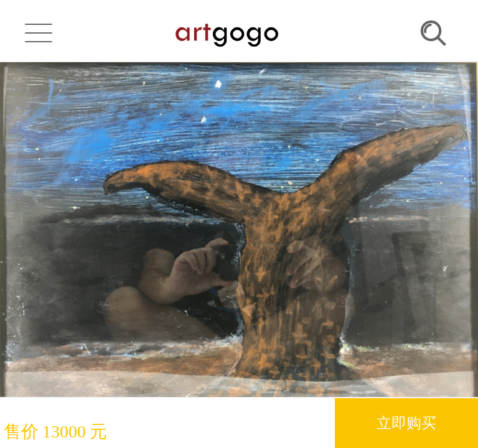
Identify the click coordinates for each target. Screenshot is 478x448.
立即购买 (406, 423)
